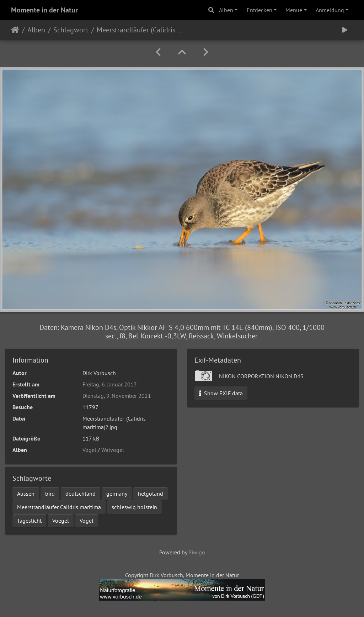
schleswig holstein (134, 507)
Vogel (87, 521)
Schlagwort (71, 30)
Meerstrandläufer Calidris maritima (59, 507)
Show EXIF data (221, 393)
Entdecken (259, 10)
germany (117, 494)
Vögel (89, 450)
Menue (294, 10)
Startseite (15, 30)
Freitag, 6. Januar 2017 (110, 384)
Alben (226, 10)
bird (50, 494)
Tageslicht (29, 521)
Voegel (61, 521)
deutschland (81, 494)
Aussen (26, 494)
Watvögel (113, 450)
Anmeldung (330, 10)
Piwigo (197, 552)
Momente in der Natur (44, 10)
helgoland (151, 494)
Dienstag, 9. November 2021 (117, 396)
